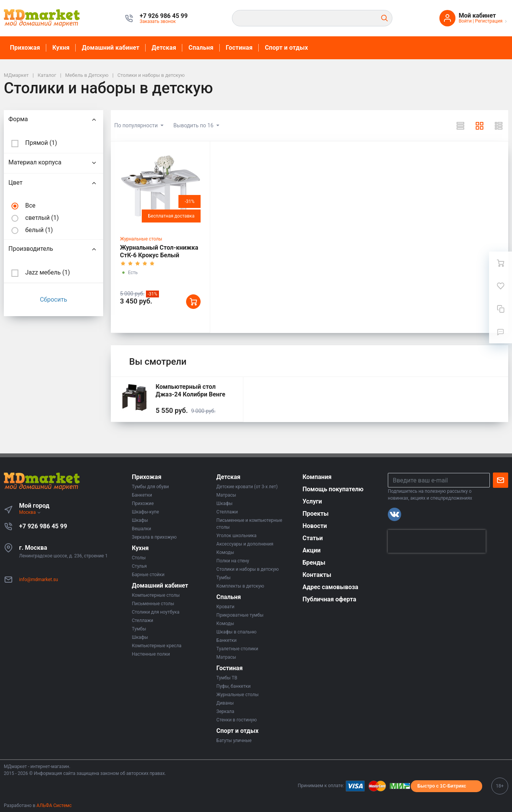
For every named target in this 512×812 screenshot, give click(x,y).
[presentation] (437, 541)
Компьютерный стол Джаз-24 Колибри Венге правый (190, 394)
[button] (164, 16)
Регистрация (489, 21)
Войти (465, 21)
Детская (164, 48)
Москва (30, 512)
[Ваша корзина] (501, 263)
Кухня (61, 48)
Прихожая (25, 48)
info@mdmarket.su (39, 580)
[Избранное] (501, 286)
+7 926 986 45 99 (43, 526)
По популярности (137, 125)
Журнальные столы (141, 239)
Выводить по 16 (194, 125)
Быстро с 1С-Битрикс (442, 786)
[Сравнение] (501, 309)
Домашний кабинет (111, 48)
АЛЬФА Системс (54, 806)
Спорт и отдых (286, 48)
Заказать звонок (158, 21)
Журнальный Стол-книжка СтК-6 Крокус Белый (159, 251)
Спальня (201, 48)
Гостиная (239, 48)
